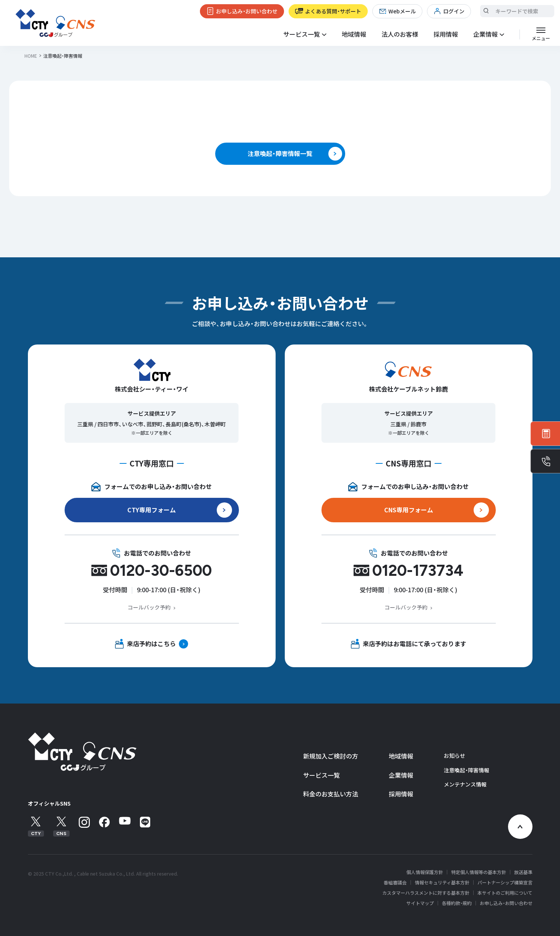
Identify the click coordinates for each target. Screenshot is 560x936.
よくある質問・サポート (333, 11)
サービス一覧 (321, 775)
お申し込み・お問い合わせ (247, 11)
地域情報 (354, 34)
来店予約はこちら (151, 643)
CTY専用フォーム (152, 510)
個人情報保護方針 (425, 872)
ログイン (454, 11)
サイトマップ (420, 903)
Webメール (402, 11)
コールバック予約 (149, 607)
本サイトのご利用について (505, 893)
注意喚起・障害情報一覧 (280, 153)
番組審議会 (395, 882)
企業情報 (401, 775)
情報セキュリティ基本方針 (442, 882)
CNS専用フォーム (409, 510)
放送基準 (523, 872)
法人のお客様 (400, 34)
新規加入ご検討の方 (331, 756)
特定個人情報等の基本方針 (479, 872)
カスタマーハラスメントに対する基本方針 (426, 893)
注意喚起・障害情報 (467, 770)
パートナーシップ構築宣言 (505, 882)
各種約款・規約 (457, 903)
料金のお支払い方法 (331, 794)
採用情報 (446, 34)
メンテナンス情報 (465, 784)
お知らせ (454, 756)
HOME (31, 56)
